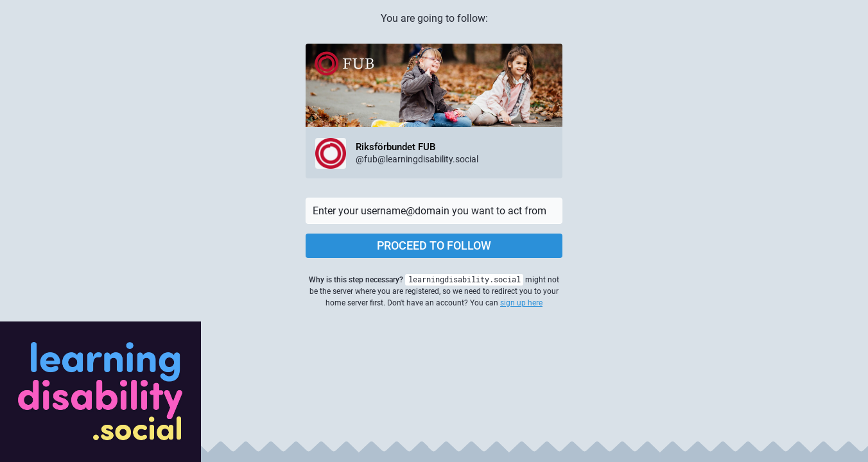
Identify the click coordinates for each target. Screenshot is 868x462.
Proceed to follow (434, 245)
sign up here (521, 303)
